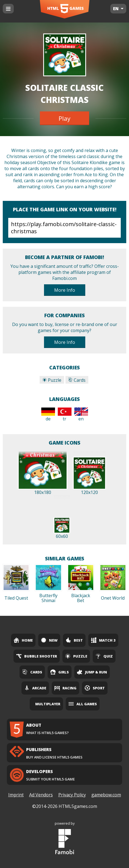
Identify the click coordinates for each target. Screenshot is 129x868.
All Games (83, 704)
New (49, 640)
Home (23, 640)
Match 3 (103, 640)
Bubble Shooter (37, 656)
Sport (95, 688)
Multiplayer (48, 704)
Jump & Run (92, 672)
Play (64, 118)
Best (74, 640)
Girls (60, 672)
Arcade (35, 688)
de (48, 415)
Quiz (104, 656)
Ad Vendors (41, 795)
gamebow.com (106, 795)
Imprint (16, 795)
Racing (65, 688)
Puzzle (52, 380)
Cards (77, 380)
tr (65, 415)
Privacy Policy (72, 795)
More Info (65, 290)
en (81, 415)
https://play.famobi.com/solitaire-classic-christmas (64, 228)
